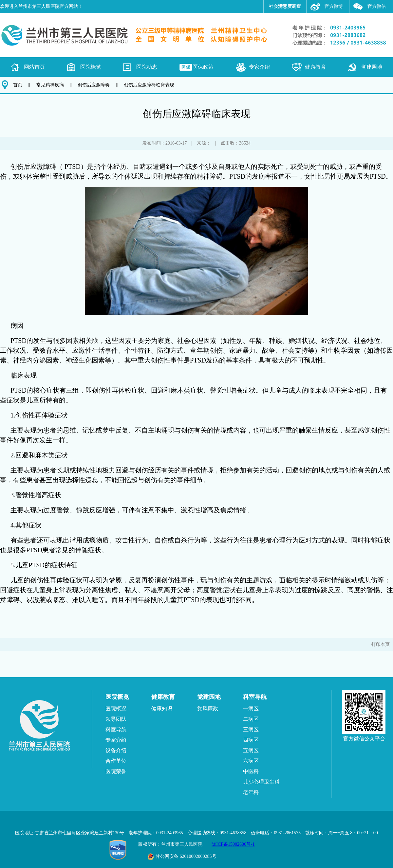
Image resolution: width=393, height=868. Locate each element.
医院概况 (116, 709)
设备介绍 (116, 750)
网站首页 (34, 67)
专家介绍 (259, 67)
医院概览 (91, 67)
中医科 (251, 771)
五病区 (251, 750)
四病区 (251, 740)
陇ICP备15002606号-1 (233, 844)
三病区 (251, 729)
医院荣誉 (116, 771)
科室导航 (116, 729)
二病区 (251, 719)
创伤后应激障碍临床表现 (149, 85)
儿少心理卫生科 (261, 782)
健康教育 (315, 67)
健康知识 (162, 709)
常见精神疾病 (50, 85)
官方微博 (334, 6)
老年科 (251, 792)
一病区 (251, 709)
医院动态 (147, 67)
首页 (18, 85)
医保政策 (203, 67)
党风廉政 (208, 709)
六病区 (251, 761)
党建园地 (372, 67)
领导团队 (116, 719)
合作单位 (116, 761)
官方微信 (377, 6)
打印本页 (381, 644)
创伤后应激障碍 (94, 85)
